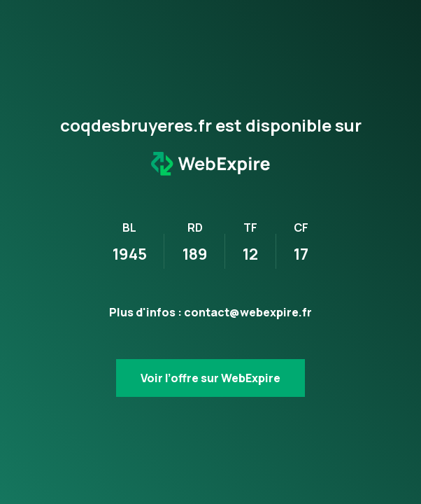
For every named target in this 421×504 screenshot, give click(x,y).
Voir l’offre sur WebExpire (210, 378)
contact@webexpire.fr (248, 312)
